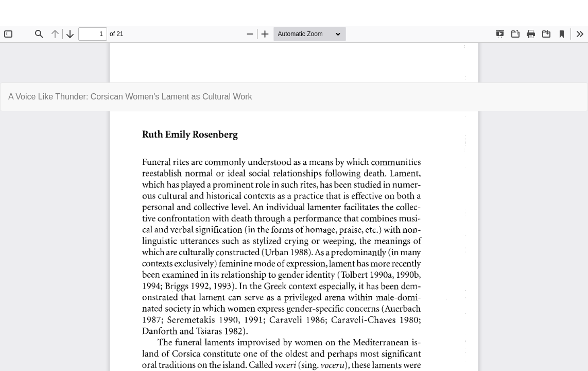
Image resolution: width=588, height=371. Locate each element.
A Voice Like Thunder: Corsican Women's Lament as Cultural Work (130, 97)
